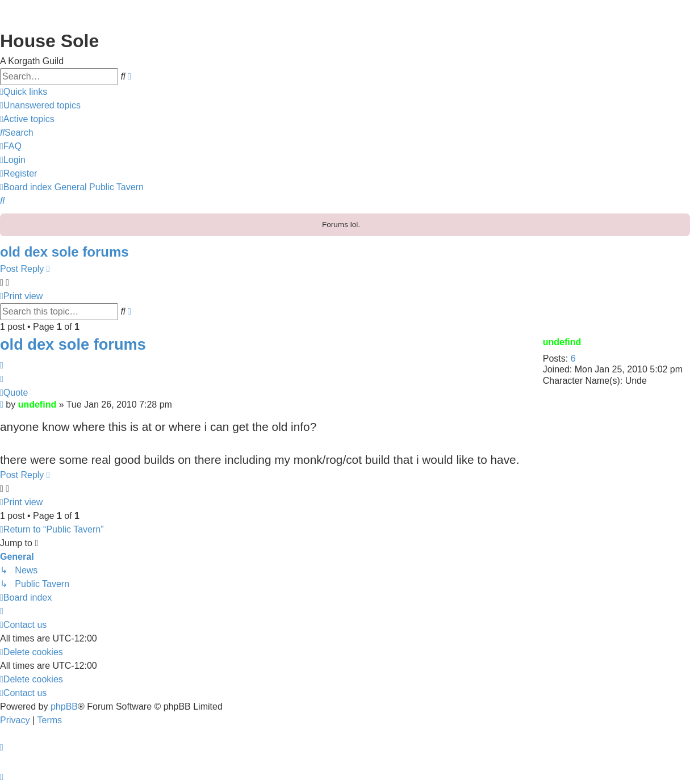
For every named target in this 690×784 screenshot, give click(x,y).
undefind (562, 342)
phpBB (64, 707)
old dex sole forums (64, 252)
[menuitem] (40, 106)
